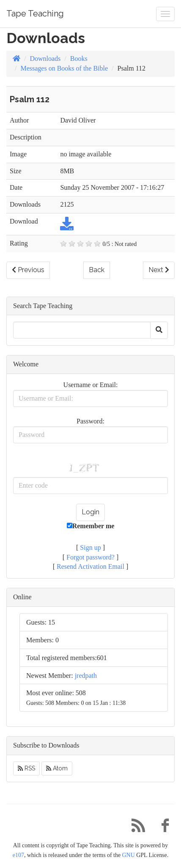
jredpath (86, 676)
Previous (28, 270)
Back (97, 270)
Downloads (45, 59)
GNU (129, 855)
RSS (26, 768)
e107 (18, 855)
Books (79, 59)
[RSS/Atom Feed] (135, 828)
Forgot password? (90, 557)
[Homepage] (16, 59)
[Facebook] (162, 828)
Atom (57, 768)
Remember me (91, 526)
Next (159, 270)
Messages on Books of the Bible (64, 68)
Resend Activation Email (90, 566)
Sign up (90, 547)
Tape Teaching (35, 14)
